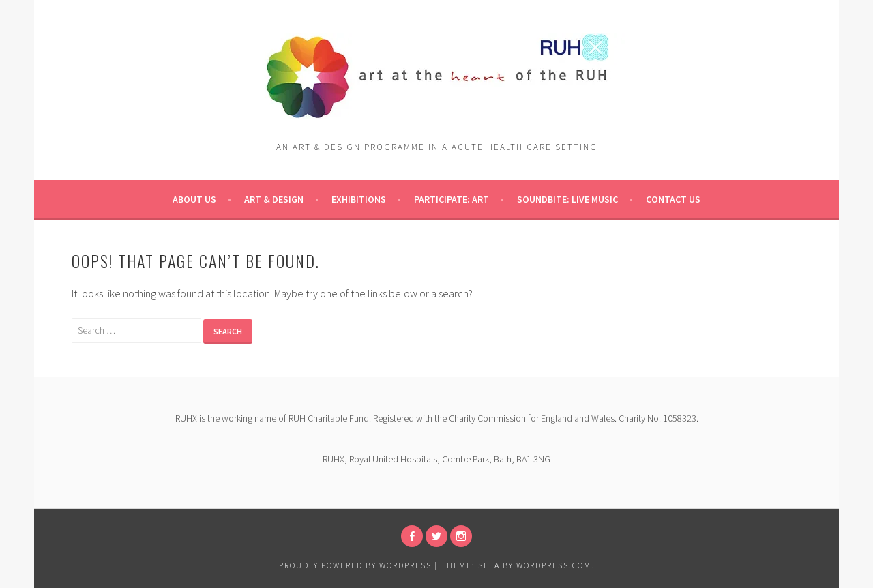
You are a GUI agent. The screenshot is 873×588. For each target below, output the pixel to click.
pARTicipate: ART (452, 199)
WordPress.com (554, 565)
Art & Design (274, 199)
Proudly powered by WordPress (355, 565)
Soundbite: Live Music (567, 199)
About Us (194, 199)
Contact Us (673, 199)
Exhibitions (359, 199)
